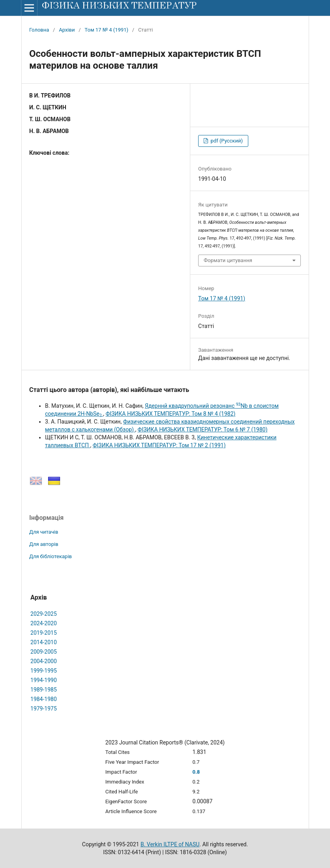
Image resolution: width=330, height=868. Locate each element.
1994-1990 (44, 680)
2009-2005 (44, 652)
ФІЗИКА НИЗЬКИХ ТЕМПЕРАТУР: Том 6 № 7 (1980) (203, 429)
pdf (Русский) (226, 141)
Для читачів (44, 532)
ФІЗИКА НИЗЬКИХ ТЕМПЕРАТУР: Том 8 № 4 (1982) (170, 414)
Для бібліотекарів (51, 556)
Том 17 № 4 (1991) (106, 30)
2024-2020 (44, 623)
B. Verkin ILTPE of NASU (170, 844)
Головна (39, 30)
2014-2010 (44, 642)
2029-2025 (44, 614)
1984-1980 (44, 699)
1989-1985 (44, 690)
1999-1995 (44, 671)
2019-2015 (44, 633)
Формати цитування (228, 260)
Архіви (67, 30)
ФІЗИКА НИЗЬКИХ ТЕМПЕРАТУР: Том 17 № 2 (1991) (159, 445)
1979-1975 (44, 709)
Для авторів (44, 544)
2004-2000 (44, 661)
